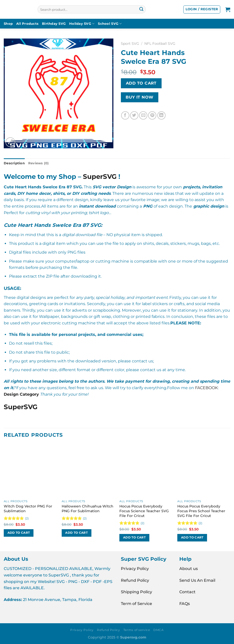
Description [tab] (14, 163)
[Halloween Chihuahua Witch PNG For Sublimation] (88, 471)
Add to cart (141, 83)
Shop (8, 24)
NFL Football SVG (160, 44)
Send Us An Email (197, 580)
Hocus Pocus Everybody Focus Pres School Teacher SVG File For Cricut (201, 511)
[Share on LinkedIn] (161, 115)
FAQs (185, 604)
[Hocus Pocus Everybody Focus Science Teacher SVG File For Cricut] (146, 471)
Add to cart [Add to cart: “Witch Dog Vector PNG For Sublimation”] (19, 533)
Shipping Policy (136, 592)
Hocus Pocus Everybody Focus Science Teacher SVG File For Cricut (144, 511)
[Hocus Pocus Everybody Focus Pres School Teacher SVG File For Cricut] (204, 471)
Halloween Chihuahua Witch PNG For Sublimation (88, 509)
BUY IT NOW (140, 97)
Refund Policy (135, 580)
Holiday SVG (82, 24)
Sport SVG (130, 44)
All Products (27, 24)
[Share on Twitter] (134, 115)
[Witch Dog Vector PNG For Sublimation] (30, 471)
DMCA (158, 630)
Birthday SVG (54, 24)
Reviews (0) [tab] (39, 163)
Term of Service (136, 604)
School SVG (110, 24)
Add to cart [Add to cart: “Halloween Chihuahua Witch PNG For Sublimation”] (76, 533)
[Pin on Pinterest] (152, 115)
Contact (187, 592)
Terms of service (137, 630)
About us (189, 569)
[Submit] (141, 10)
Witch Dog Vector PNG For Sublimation (28, 509)
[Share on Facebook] (125, 115)
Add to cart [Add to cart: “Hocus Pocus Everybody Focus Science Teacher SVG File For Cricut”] (134, 537)
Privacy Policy (135, 569)
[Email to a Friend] (143, 115)
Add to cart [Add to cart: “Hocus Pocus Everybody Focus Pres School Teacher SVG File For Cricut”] (192, 537)
